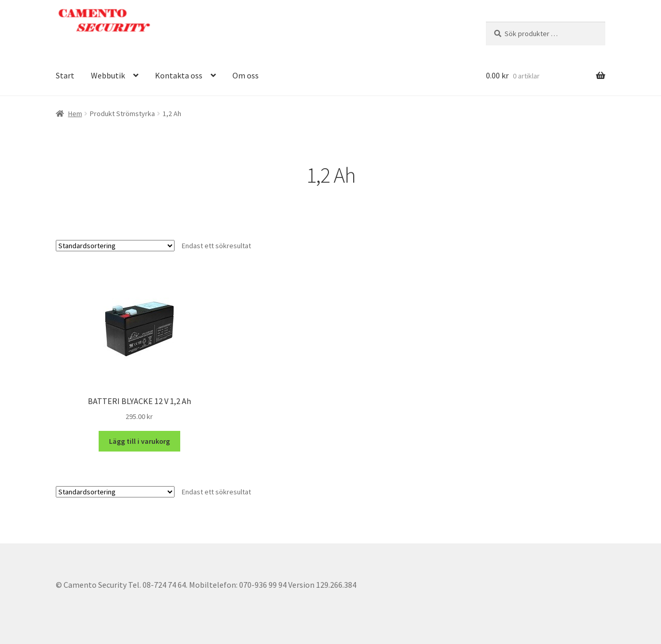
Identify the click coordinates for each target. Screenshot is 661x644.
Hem (75, 114)
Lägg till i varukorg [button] (139, 441)
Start (65, 75)
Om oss (246, 75)
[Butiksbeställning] (115, 246)
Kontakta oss (179, 75)
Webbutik (108, 75)
